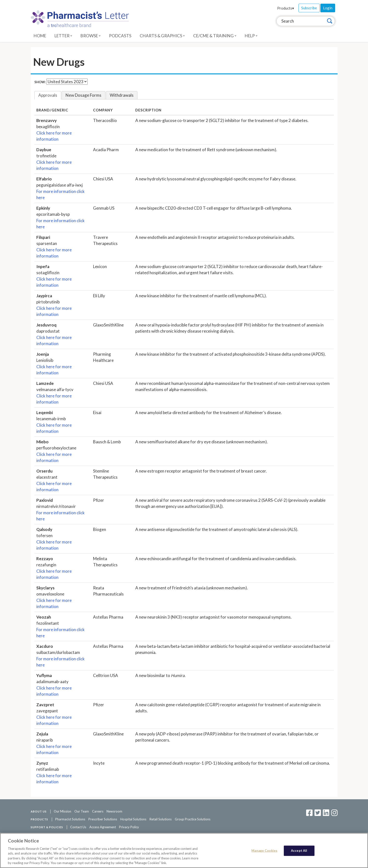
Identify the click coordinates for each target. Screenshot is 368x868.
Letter (63, 36)
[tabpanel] (184, 446)
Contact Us (78, 827)
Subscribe (309, 8)
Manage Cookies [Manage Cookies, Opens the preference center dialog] (264, 851)
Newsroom (114, 811)
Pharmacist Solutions (70, 819)
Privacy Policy (129, 827)
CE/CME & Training (215, 36)
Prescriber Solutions (103, 819)
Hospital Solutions (133, 819)
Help (251, 36)
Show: (40, 82)
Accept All (299, 851)
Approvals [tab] (48, 95)
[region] (184, 850)
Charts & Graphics (162, 36)
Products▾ (286, 8)
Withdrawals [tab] (122, 95)
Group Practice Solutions (193, 819)
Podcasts (120, 36)
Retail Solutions (161, 819)
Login (328, 8)
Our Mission (62, 811)
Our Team (82, 811)
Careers (98, 811)
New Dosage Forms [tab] (83, 95)
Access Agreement (103, 827)
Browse (91, 36)
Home (40, 36)
